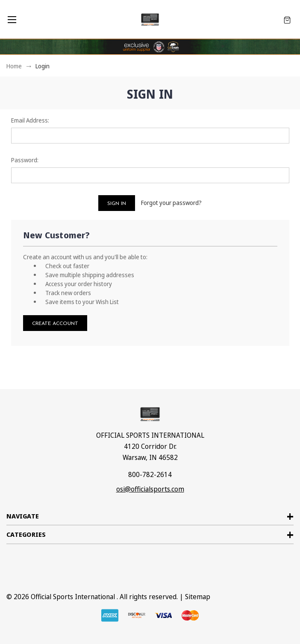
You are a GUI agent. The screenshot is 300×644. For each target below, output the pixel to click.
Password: (25, 160)
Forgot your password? (171, 203)
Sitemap (198, 597)
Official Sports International (73, 597)
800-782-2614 (150, 474)
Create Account (55, 324)
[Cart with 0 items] (287, 19)
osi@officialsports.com (150, 489)
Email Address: (30, 120)
